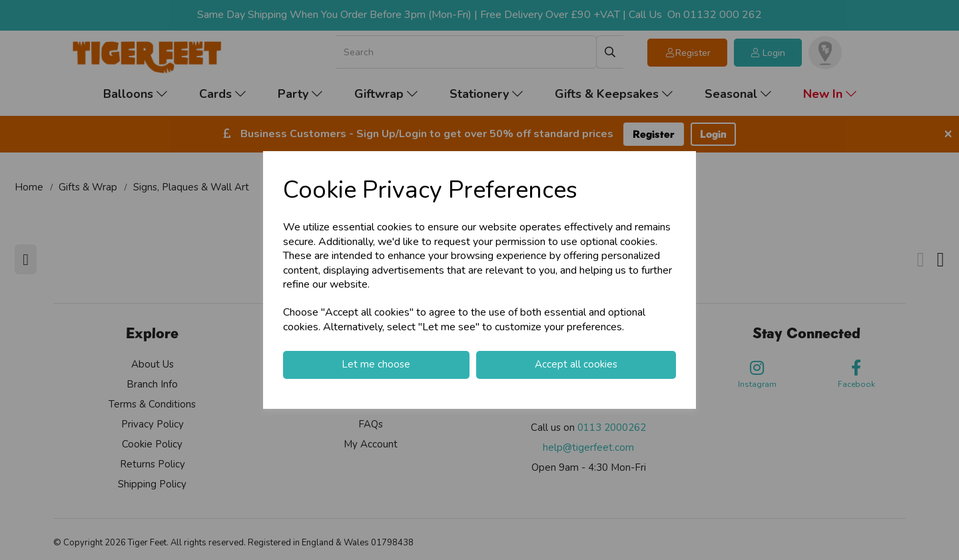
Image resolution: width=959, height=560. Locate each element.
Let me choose (376, 364)
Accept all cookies (576, 364)
